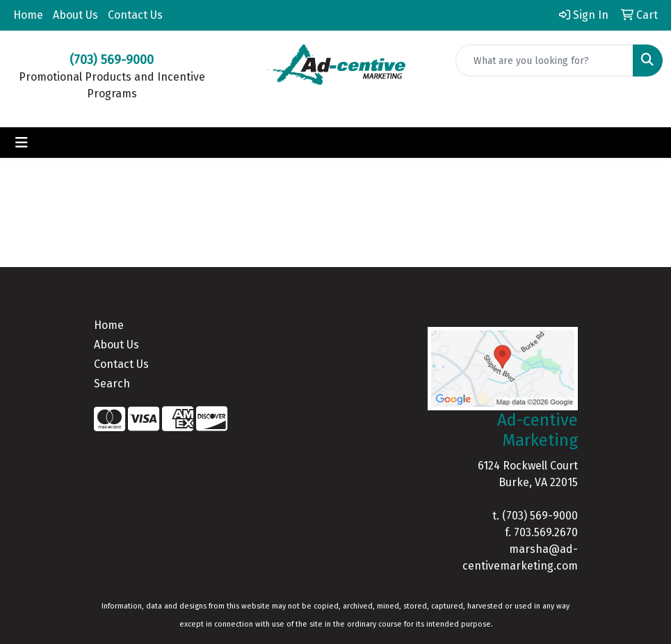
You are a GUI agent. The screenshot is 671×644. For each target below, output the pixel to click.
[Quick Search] (544, 61)
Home (28, 15)
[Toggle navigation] (22, 143)
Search (112, 384)
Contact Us (135, 15)
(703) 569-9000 (540, 516)
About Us (75, 15)
